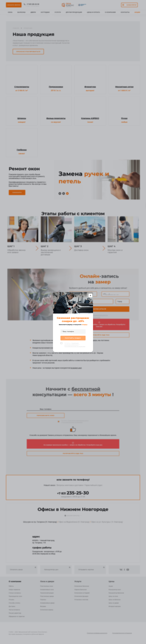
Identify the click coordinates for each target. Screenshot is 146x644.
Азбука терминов (14, 590)
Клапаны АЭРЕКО (90, 118)
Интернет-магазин (115, 606)
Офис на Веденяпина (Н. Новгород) (74, 522)
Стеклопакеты (22, 87)
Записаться (99, 309)
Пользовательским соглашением (87, 318)
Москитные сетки (124, 87)
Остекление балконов (82, 586)
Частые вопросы (14, 610)
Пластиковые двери (47, 596)
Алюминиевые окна (47, 590)
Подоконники (56, 87)
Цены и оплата (93, 12)
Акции (137, 12)
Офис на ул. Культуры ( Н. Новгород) (107, 522)
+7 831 (73, 493)
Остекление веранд (47, 610)
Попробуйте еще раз (99, 335)
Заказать (17, 192)
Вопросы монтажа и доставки (70, 485)
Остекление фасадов (81, 596)
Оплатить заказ (23, 568)
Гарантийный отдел (94, 485)
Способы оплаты (14, 603)
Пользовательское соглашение (122, 633)
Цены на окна (113, 596)
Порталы (43, 600)
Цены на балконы (115, 600)
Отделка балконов (80, 590)
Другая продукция (74, 12)
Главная (16, 28)
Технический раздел (47, 593)
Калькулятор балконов (116, 593)
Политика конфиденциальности (97, 633)
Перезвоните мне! (46, 415)
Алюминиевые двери (47, 603)
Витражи (43, 606)
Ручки (124, 118)
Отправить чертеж (92, 568)
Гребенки (22, 150)
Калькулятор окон (115, 590)
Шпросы (22, 118)
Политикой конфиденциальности (95, 315)
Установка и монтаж (81, 600)
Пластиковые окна (47, 586)
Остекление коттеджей (82, 593)
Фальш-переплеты (56, 118)
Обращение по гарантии (17, 616)
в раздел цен (76, 368)
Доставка (12, 606)
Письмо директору (15, 613)
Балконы (21, 12)
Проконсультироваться (28, 52)
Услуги (58, 12)
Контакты (125, 12)
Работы (11, 586)
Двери (33, 12)
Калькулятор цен (57, 568)
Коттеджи (45, 12)
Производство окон (15, 596)
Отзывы (11, 600)
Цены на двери (114, 603)
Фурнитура (90, 87)
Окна (10, 12)
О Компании (110, 12)
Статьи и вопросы (15, 593)
